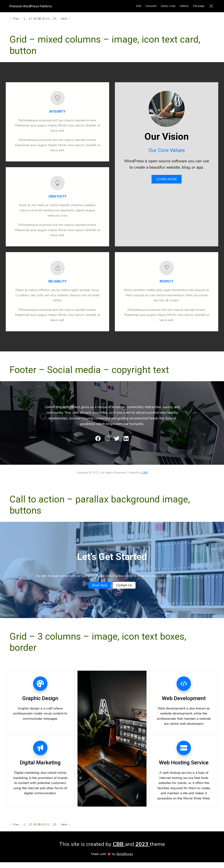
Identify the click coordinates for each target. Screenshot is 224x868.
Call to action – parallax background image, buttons (100, 505)
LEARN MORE (167, 179)
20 (43, 19)
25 (55, 19)
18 (35, 19)
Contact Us (124, 585)
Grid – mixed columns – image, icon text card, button (105, 45)
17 (30, 19)
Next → (66, 19)
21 (48, 19)
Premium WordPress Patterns (31, 6)
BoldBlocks (125, 854)
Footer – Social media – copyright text (89, 370)
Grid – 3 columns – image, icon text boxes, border (98, 642)
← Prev (14, 19)
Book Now (100, 585)
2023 (143, 844)
